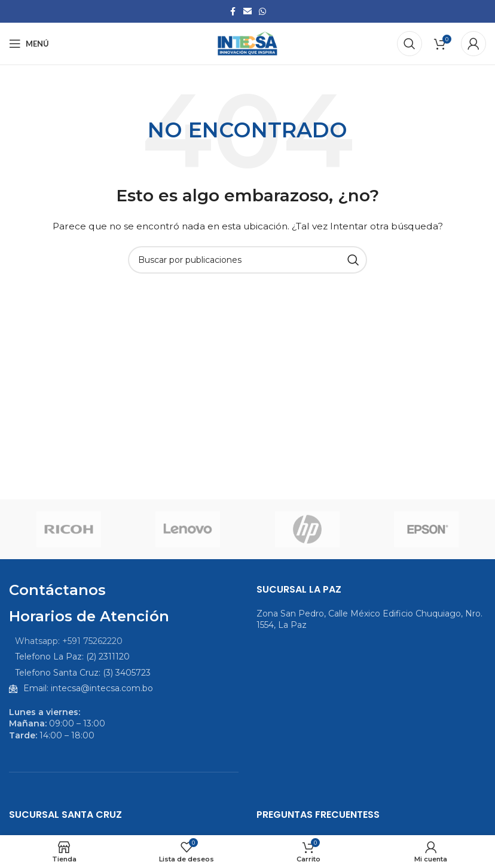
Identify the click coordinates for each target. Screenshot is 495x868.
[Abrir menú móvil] (29, 44)
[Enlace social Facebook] (233, 12)
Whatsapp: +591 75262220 (69, 641)
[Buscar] (410, 44)
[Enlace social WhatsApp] (262, 12)
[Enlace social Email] (247, 12)
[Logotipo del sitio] (247, 43)
